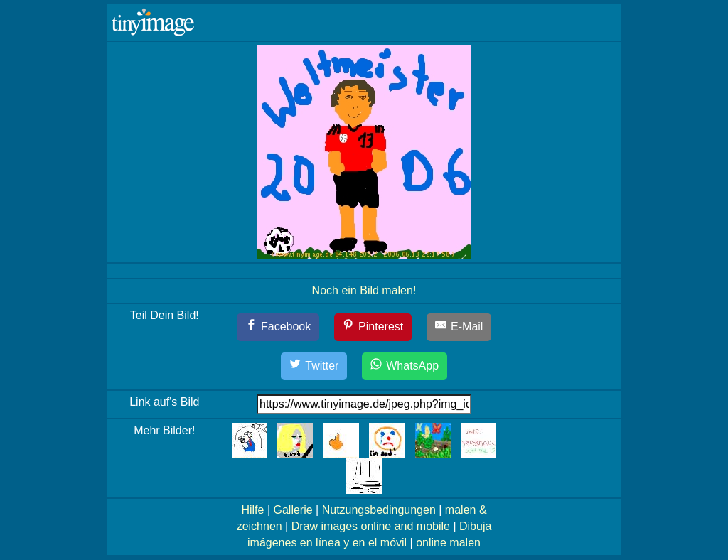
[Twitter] (314, 366)
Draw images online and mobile (371, 526)
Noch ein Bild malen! (364, 290)
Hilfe (252, 510)
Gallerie (293, 510)
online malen (448, 543)
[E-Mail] (459, 327)
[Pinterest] (373, 327)
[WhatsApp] (405, 366)
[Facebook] (278, 327)
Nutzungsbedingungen (379, 510)
